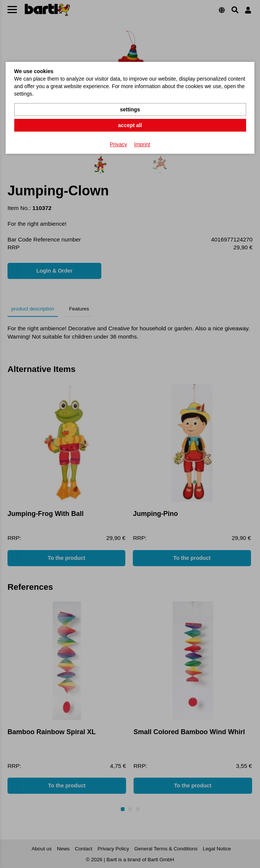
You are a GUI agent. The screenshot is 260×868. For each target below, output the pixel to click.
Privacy (119, 144)
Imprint (142, 144)
